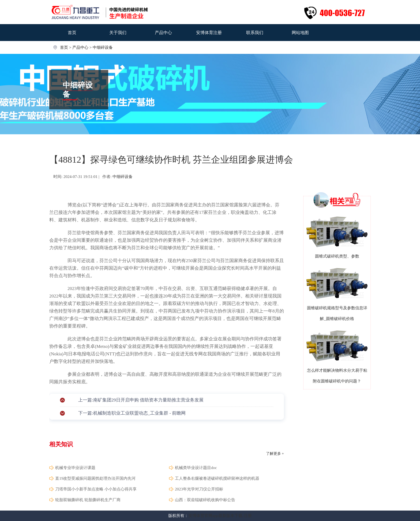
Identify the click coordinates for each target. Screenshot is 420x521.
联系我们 (255, 33)
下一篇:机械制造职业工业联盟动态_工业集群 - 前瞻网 (132, 413)
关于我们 (118, 33)
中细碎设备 (103, 47)
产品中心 (163, 33)
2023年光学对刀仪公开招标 (199, 489)
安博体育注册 (209, 33)
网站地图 (300, 33)
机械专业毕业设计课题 (75, 468)
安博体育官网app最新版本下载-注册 (220, 516)
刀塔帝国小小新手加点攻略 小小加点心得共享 (96, 489)
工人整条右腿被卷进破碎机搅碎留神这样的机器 (217, 478)
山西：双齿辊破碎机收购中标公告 (205, 500)
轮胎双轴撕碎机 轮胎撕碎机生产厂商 (88, 500)
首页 (72, 33)
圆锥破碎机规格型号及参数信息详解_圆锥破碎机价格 (337, 313)
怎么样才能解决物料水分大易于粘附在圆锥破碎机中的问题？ (337, 376)
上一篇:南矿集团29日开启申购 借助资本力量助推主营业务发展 (141, 400)
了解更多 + (275, 454)
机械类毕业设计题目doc (196, 468)
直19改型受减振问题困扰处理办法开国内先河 (95, 478)
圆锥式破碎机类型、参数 (337, 256)
